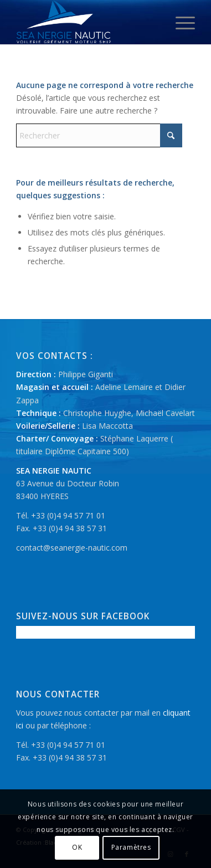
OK (77, 847)
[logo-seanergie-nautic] (88, 22)
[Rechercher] (99, 135)
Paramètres (131, 847)
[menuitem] (180, 22)
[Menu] (180, 22)
